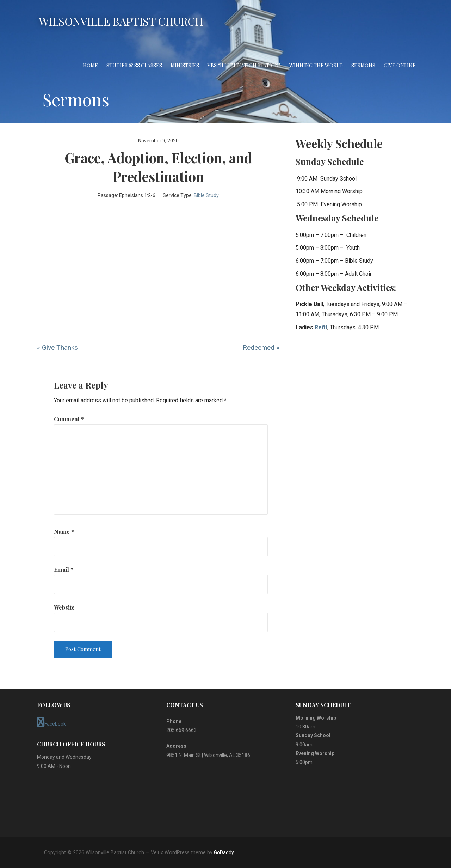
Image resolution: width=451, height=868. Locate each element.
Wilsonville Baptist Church (121, 21)
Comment (69, 419)
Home (90, 65)
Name (64, 531)
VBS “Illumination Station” (244, 65)
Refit (321, 327)
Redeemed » (261, 347)
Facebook (51, 722)
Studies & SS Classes (134, 65)
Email (64, 570)
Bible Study (206, 195)
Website (64, 607)
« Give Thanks (57, 347)
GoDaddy (224, 852)
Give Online (400, 65)
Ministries (185, 65)
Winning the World (316, 65)
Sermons (363, 65)
